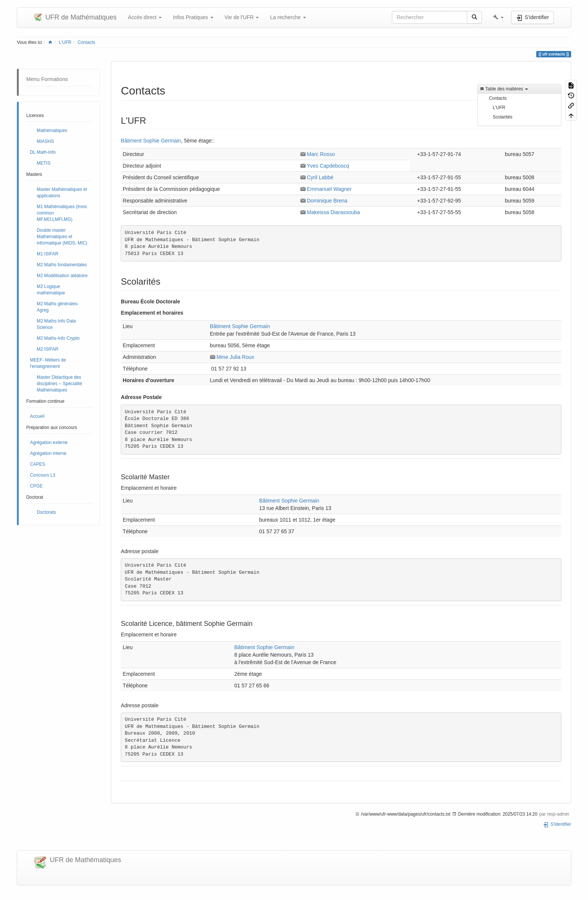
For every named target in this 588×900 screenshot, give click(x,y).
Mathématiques (52, 130)
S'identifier (557, 824)
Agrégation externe (49, 442)
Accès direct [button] (145, 17)
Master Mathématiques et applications (62, 193)
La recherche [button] (288, 17)
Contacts (86, 42)
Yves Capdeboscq (328, 166)
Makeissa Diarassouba (333, 212)
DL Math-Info (43, 152)
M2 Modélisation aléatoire (62, 276)
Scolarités (502, 117)
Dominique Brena (327, 201)
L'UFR (65, 42)
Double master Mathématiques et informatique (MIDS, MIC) (62, 237)
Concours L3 (43, 475)
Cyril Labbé (320, 177)
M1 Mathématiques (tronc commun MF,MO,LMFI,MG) (62, 213)
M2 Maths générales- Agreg (58, 307)
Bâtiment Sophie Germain (151, 141)
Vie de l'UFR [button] (242, 17)
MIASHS (45, 141)
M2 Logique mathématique (51, 290)
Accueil (37, 416)
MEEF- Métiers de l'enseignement (48, 363)
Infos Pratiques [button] (193, 17)
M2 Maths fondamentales (62, 265)
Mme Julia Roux (235, 357)
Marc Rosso (321, 154)
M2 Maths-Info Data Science (56, 324)
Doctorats (46, 512)
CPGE (36, 486)
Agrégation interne (48, 453)
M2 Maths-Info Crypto (58, 338)
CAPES (37, 464)
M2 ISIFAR (48, 349)
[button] (498, 17)
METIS (43, 163)
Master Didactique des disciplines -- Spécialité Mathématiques (59, 384)
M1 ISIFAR (48, 254)
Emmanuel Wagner (329, 189)
